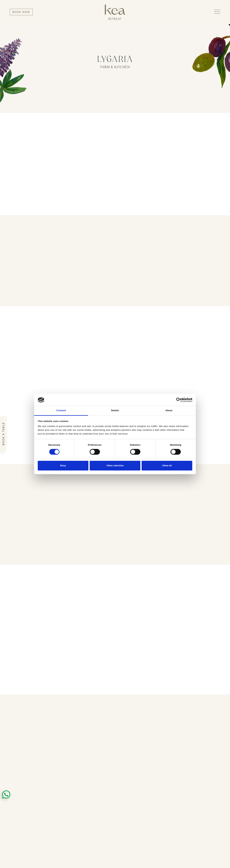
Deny (63, 465)
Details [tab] (115, 411)
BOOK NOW (21, 12)
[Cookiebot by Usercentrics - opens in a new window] (177, 400)
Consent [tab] (61, 411)
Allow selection (115, 465)
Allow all (167, 465)
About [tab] (169, 411)
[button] (217, 12)
